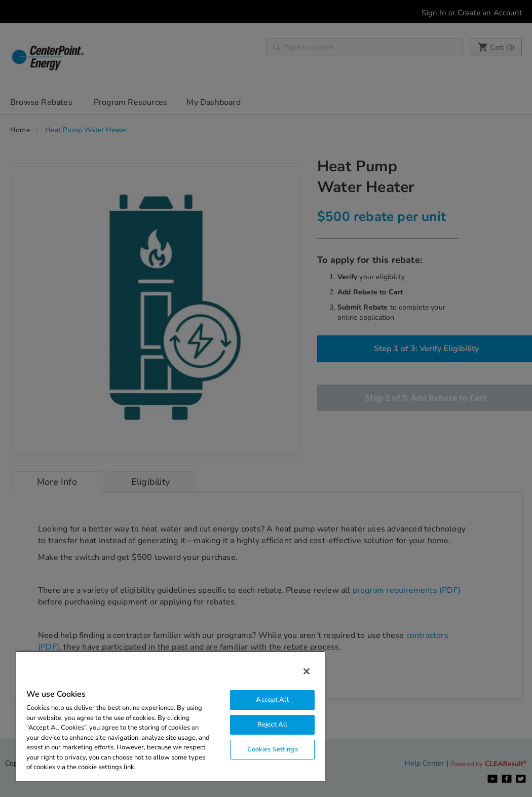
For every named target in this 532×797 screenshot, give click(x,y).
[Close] (307, 671)
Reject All (272, 725)
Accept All (272, 700)
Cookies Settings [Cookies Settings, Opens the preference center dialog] (273, 749)
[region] (170, 716)
